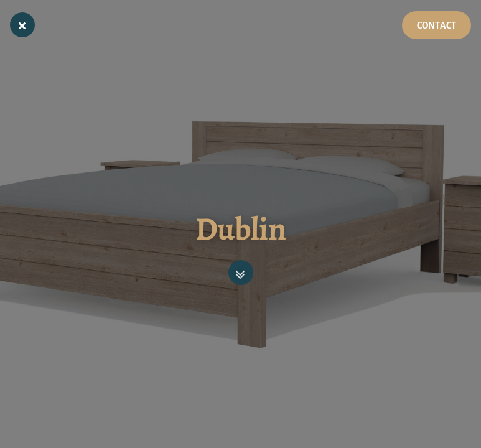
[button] (241, 273)
